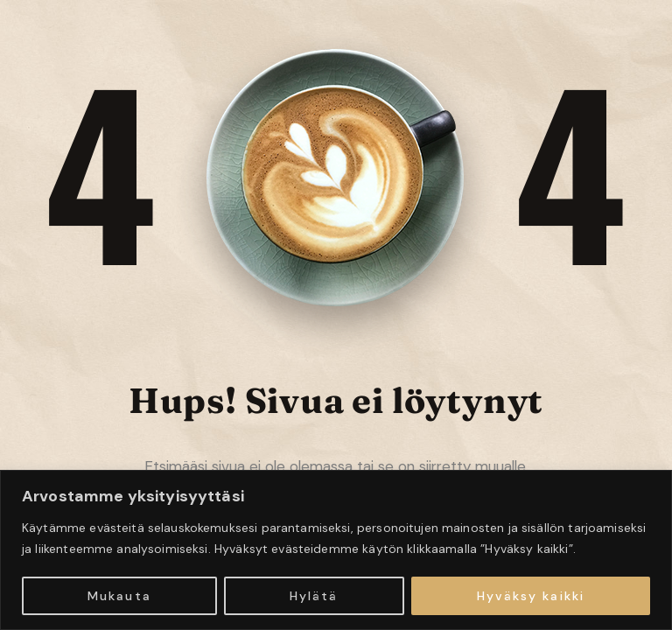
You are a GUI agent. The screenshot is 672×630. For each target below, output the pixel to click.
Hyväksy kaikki (531, 596)
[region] (336, 550)
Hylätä (314, 596)
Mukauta (119, 596)
